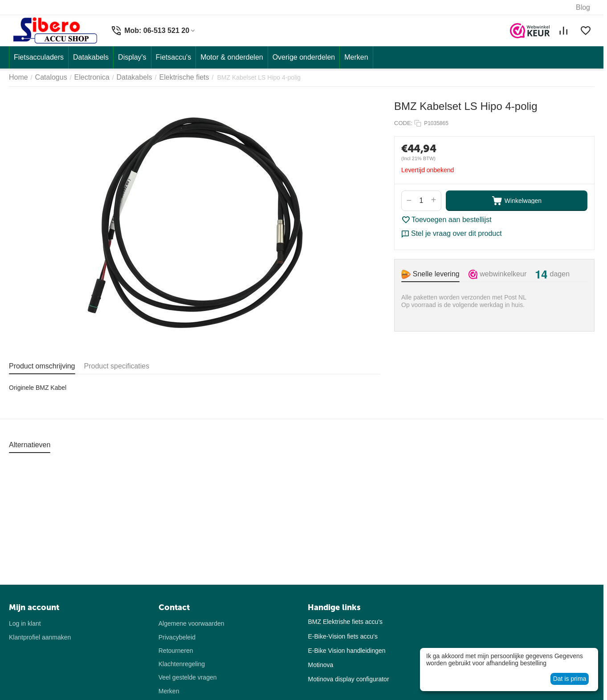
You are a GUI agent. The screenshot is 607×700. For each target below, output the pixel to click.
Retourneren (176, 651)
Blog (583, 7)
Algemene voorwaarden (191, 623)
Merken (169, 691)
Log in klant (25, 623)
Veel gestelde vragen (188, 677)
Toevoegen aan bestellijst (446, 220)
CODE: (403, 123)
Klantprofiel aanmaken (40, 637)
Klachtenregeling (182, 664)
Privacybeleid (177, 637)
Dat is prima (570, 679)
